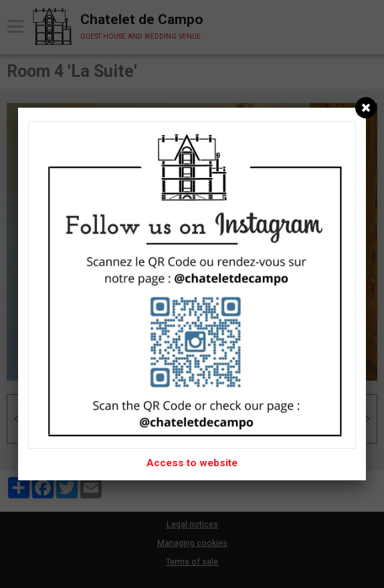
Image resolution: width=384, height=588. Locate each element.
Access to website (192, 463)
